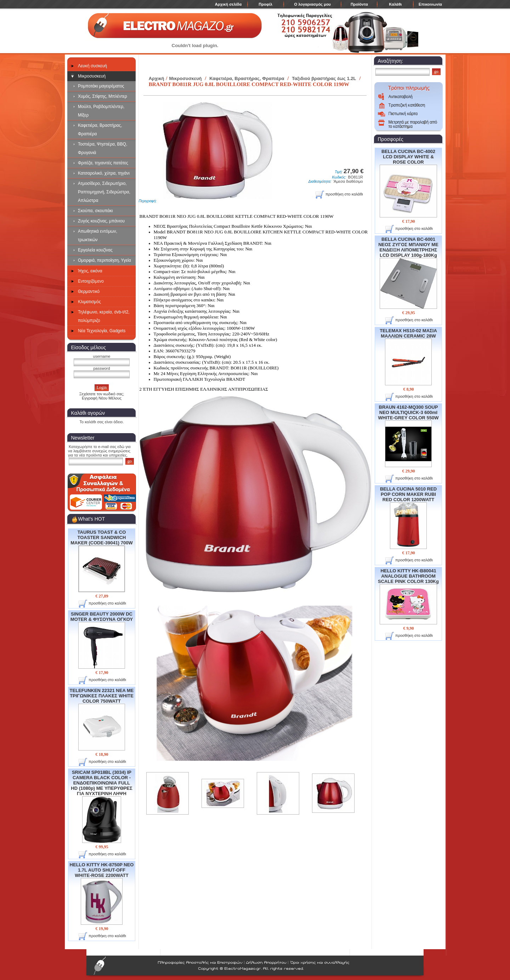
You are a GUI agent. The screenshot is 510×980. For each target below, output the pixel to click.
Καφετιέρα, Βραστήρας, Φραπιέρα (100, 130)
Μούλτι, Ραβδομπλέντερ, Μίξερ (101, 111)
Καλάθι (395, 4)
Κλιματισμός (89, 302)
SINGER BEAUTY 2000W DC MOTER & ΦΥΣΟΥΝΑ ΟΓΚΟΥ (102, 640)
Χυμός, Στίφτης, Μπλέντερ (103, 96)
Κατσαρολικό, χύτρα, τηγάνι (104, 173)
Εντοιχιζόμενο (91, 281)
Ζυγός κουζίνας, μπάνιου (101, 221)
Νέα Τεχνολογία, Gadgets (102, 331)
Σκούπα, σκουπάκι (95, 211)
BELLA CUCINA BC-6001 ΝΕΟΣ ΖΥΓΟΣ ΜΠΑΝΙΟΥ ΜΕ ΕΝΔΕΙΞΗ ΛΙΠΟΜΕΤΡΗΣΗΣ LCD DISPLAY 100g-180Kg (408, 273)
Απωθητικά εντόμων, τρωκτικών (98, 236)
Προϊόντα (359, 4)
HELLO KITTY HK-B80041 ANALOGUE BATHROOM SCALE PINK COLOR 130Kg (408, 596)
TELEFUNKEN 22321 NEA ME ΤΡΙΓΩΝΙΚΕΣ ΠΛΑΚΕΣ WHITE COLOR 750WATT (102, 719)
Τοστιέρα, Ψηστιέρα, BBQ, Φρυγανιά (103, 148)
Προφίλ (265, 4)
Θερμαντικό (89, 291)
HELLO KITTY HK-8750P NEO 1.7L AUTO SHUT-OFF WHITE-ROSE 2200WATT (102, 893)
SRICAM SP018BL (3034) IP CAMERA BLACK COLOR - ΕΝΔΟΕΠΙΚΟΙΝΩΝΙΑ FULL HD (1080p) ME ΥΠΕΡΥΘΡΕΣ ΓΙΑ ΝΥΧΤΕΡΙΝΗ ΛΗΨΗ (101, 806)
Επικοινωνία (430, 4)
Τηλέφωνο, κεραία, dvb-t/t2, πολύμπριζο (104, 316)
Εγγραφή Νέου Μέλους (102, 398)
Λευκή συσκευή (92, 66)
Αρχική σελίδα (228, 4)
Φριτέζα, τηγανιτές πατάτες (103, 163)
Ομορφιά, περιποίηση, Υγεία (104, 260)
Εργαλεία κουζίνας (95, 250)
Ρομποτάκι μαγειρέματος (101, 86)
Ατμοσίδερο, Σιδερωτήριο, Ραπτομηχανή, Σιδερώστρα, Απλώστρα (104, 192)
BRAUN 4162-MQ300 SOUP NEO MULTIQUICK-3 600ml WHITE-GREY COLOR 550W (409, 436)
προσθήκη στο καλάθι (102, 604)
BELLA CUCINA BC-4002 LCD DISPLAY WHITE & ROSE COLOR (408, 183)
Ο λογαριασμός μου (313, 4)
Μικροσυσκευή (92, 76)
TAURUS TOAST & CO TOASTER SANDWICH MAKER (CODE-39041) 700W (102, 561)
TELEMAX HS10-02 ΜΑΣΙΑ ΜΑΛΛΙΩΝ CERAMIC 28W (408, 357)
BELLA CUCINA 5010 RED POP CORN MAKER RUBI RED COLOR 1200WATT (408, 518)
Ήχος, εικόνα (90, 271)
